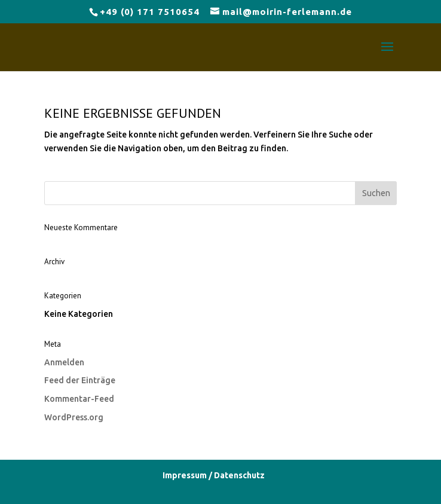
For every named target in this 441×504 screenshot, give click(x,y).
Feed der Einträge (80, 380)
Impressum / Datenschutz (214, 475)
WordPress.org (74, 417)
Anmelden (64, 362)
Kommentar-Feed (79, 399)
